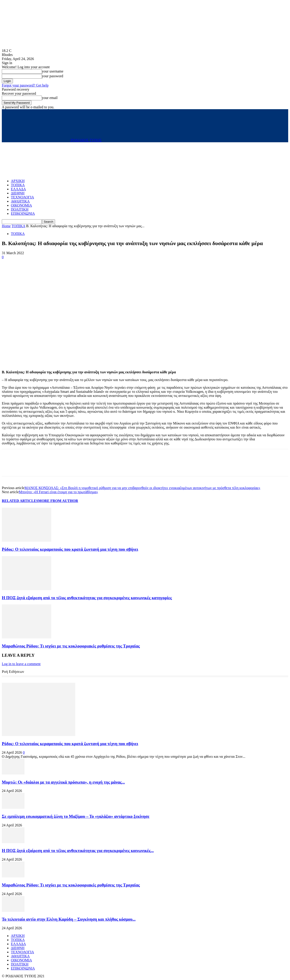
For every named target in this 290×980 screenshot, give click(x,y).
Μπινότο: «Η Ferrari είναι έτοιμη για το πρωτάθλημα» (58, 492)
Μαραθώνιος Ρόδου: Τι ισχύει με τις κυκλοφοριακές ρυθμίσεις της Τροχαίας (71, 646)
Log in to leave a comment (21, 664)
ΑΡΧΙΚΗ (18, 181)
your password (53, 76)
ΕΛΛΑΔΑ (18, 189)
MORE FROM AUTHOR (58, 501)
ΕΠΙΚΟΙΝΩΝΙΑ (23, 214)
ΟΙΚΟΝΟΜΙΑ (21, 205)
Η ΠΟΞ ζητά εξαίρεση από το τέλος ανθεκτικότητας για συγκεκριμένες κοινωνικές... (78, 851)
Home (6, 226)
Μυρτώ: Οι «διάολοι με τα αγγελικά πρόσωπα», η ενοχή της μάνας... (63, 782)
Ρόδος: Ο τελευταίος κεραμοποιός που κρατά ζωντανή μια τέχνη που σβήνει (70, 549)
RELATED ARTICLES (20, 501)
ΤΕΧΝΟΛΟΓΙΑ (22, 197)
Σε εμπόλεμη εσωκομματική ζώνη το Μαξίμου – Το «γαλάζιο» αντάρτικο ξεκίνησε (76, 816)
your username (53, 71)
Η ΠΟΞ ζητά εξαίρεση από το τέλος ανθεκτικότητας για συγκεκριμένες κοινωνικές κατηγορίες (87, 598)
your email (50, 98)
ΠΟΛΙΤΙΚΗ (20, 209)
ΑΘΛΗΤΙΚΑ (20, 201)
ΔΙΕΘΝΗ (18, 193)
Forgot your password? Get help (25, 85)
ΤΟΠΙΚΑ (18, 185)
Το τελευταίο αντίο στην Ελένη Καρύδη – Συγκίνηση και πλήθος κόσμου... (69, 919)
